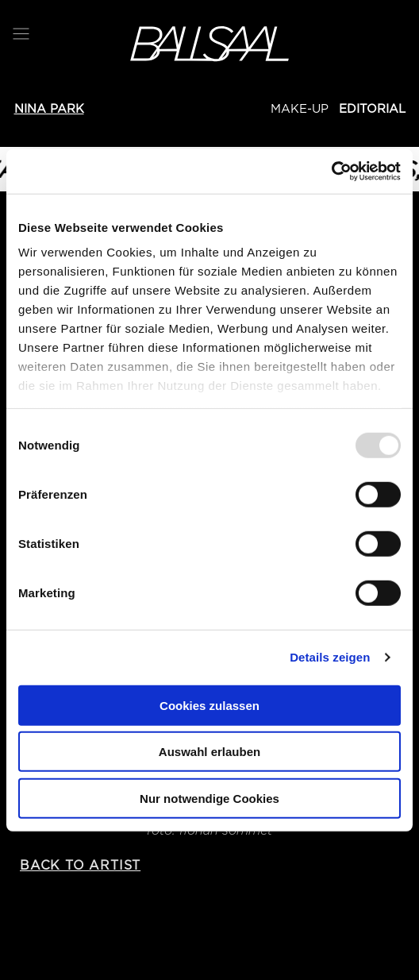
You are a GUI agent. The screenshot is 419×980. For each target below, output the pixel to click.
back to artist (80, 865)
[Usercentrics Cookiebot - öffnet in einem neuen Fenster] (331, 172)
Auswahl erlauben (209, 752)
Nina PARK (49, 109)
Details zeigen (330, 657)
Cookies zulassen (209, 705)
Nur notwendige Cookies (209, 798)
